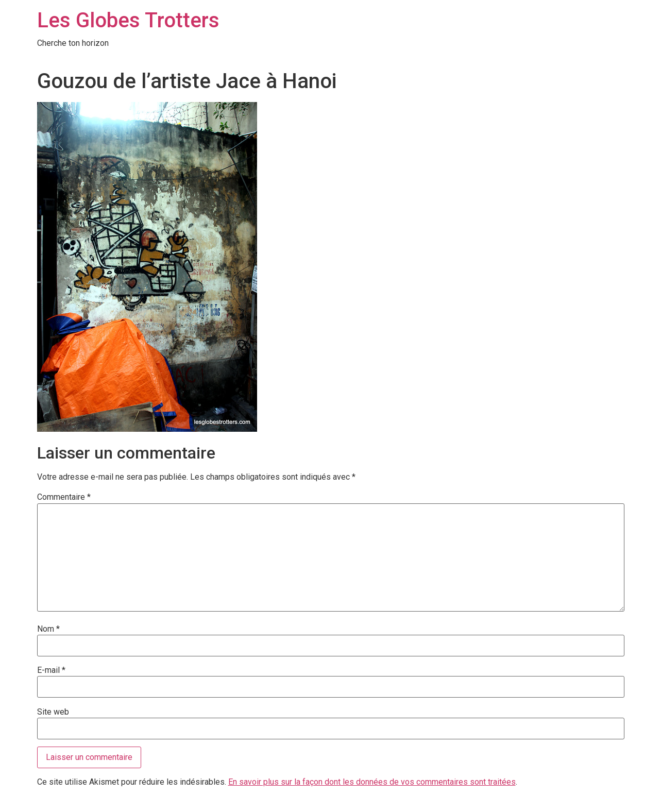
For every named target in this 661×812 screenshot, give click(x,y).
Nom (48, 629)
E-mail (51, 670)
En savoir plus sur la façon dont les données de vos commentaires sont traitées (372, 782)
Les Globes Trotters (128, 20)
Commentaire (64, 497)
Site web (53, 712)
